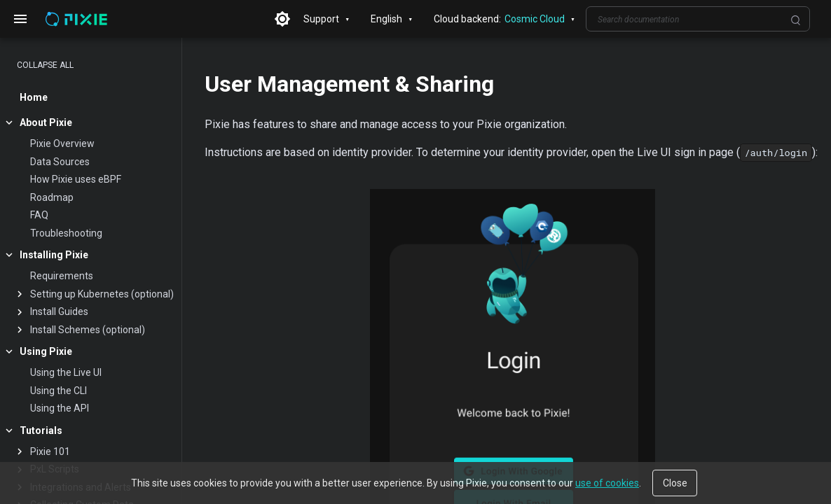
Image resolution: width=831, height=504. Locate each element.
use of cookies (607, 483)
